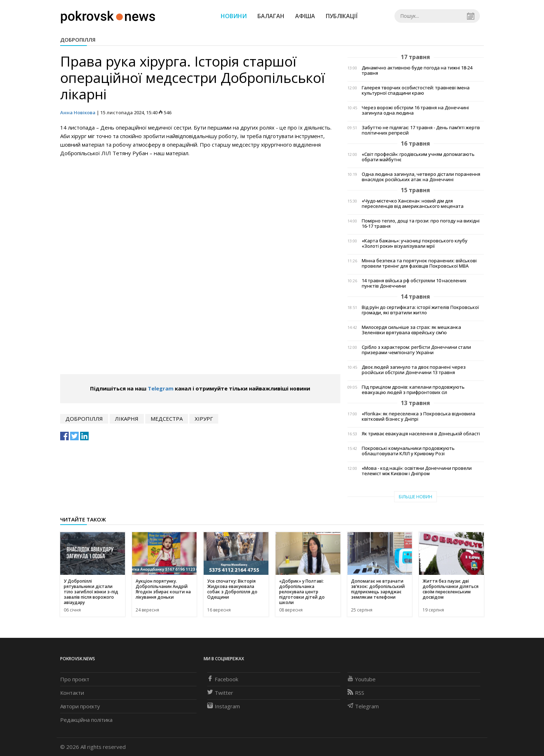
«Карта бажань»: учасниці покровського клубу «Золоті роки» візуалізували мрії (415, 243)
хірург (204, 419)
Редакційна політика (86, 720)
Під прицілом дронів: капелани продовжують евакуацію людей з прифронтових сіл (413, 390)
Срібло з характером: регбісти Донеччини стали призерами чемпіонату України (416, 350)
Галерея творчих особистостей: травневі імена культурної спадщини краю (416, 90)
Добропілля (78, 40)
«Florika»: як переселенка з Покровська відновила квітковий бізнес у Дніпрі (419, 416)
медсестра (167, 419)
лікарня (127, 419)
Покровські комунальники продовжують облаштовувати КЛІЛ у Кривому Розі (408, 451)
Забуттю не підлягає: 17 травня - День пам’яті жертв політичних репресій (421, 130)
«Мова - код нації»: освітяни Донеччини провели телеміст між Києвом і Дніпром (417, 471)
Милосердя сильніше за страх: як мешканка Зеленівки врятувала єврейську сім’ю (411, 330)
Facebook (223, 679)
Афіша (305, 16)
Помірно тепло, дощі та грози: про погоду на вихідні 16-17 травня (421, 224)
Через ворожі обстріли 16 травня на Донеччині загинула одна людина (415, 110)
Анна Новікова (78, 112)
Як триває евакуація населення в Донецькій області (421, 434)
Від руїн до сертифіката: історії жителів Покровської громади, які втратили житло (420, 310)
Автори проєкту (80, 706)
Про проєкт (75, 679)
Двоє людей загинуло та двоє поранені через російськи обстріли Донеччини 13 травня (414, 370)
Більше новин (415, 497)
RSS (356, 693)
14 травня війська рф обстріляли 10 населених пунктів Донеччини (414, 283)
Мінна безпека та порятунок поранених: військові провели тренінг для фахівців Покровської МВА (419, 263)
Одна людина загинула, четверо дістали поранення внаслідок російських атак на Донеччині (421, 177)
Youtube (362, 679)
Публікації (342, 16)
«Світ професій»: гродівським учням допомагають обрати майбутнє (418, 157)
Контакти (72, 693)
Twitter (220, 693)
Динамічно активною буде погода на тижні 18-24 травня (417, 70)
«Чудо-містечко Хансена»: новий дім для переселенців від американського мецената (413, 204)
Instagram (224, 706)
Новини (234, 16)
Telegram (161, 388)
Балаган (271, 16)
